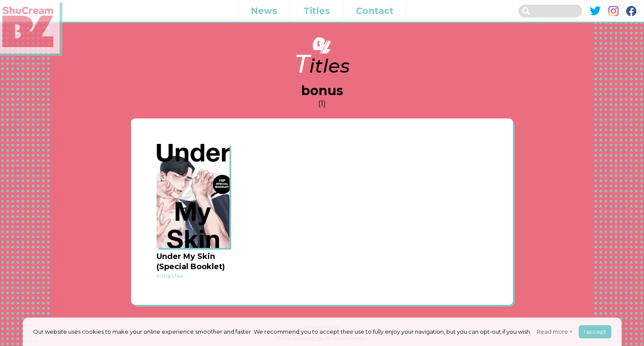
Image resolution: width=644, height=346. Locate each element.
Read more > (554, 332)
